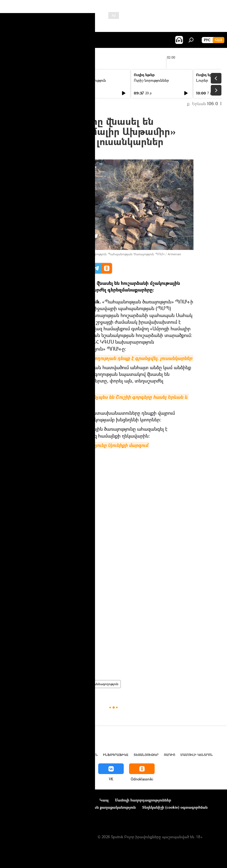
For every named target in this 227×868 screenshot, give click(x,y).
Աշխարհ (54, 755)
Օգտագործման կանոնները (69, 800)
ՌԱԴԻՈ (170, 755)
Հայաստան (77, 684)
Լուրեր (15, 80)
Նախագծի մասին (22, 800)
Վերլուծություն (82, 755)
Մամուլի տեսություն (89, 80)
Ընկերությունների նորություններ (35, 807)
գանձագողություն (105, 684)
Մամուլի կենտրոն (197, 755)
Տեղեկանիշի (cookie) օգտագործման (175, 807)
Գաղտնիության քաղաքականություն (103, 807)
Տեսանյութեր (146, 755)
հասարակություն (49, 684)
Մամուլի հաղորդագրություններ (143, 800)
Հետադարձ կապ (21, 814)
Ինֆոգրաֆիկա (116, 755)
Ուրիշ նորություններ (151, 80)
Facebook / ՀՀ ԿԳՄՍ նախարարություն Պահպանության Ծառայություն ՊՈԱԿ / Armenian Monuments (108, 256)
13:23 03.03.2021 (48, 153)
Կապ (104, 800)
